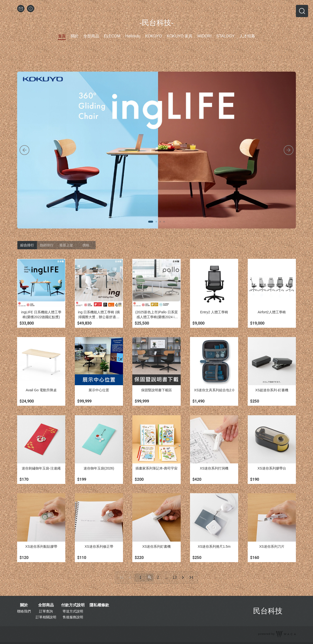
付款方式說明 (73, 605)
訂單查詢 (46, 611)
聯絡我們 (24, 611)
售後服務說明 (73, 617)
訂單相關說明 (46, 617)
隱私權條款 (99, 605)
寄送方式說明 (73, 611)
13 (175, 577)
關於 (24, 605)
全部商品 (46, 605)
